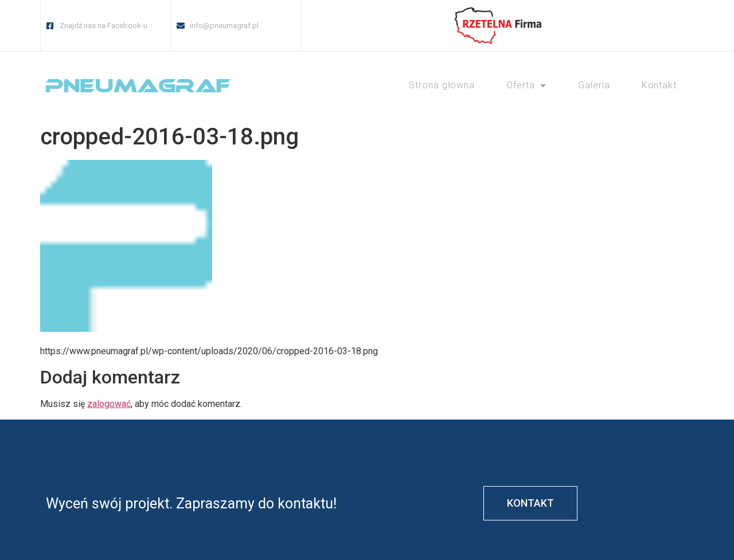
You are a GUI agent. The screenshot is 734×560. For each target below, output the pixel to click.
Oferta (526, 85)
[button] (384, 26)
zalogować (109, 404)
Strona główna (442, 85)
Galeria (594, 85)
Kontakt (659, 85)
